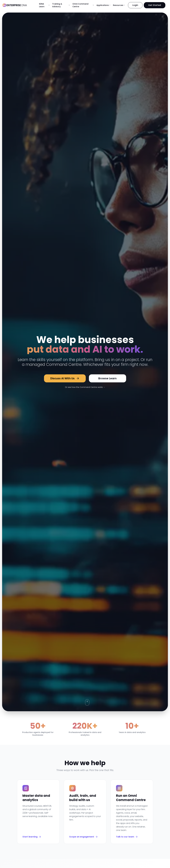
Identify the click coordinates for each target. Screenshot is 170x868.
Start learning (32, 837)
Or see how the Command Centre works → (85, 387)
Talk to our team (127, 837)
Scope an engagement (84, 837)
